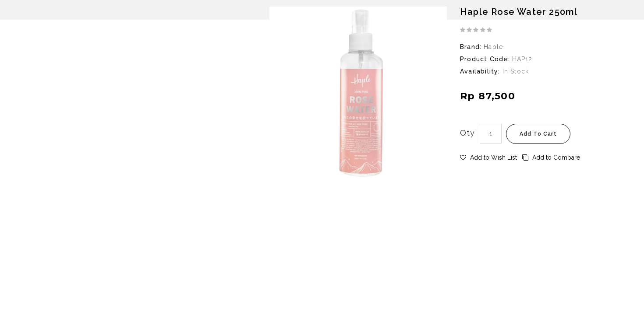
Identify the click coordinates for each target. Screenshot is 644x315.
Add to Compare (551, 157)
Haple (493, 47)
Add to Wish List (488, 157)
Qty (468, 133)
